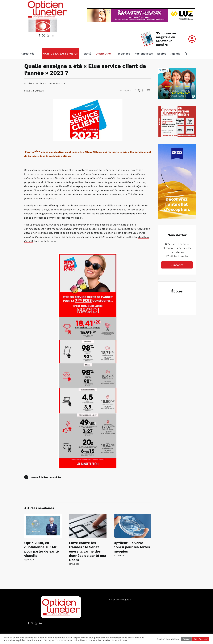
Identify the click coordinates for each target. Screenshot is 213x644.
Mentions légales (121, 600)
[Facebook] (135, 90)
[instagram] (48, 35)
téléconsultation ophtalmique (118, 214)
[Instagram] (36, 623)
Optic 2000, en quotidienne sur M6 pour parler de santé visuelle (42, 549)
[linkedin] (53, 35)
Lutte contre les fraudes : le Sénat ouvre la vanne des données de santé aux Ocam (88, 551)
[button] (186, 54)
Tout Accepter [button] (201, 639)
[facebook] (39, 35)
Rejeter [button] (186, 639)
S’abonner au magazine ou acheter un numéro (166, 39)
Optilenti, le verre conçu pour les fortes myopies (132, 547)
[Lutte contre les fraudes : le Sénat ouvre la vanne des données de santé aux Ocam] (88, 515)
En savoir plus (119, 640)
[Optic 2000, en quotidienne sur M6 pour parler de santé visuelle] (43, 515)
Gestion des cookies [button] (168, 639)
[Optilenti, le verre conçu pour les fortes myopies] (132, 515)
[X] (139, 90)
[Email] (149, 90)
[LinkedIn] (143, 90)
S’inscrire (177, 265)
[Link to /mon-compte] (192, 39)
